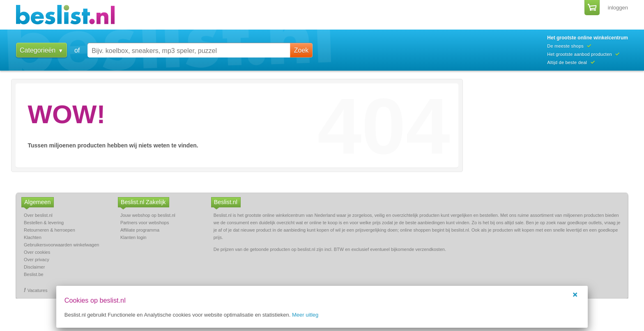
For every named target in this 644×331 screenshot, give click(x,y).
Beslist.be (34, 274)
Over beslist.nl (38, 215)
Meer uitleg (313, 315)
